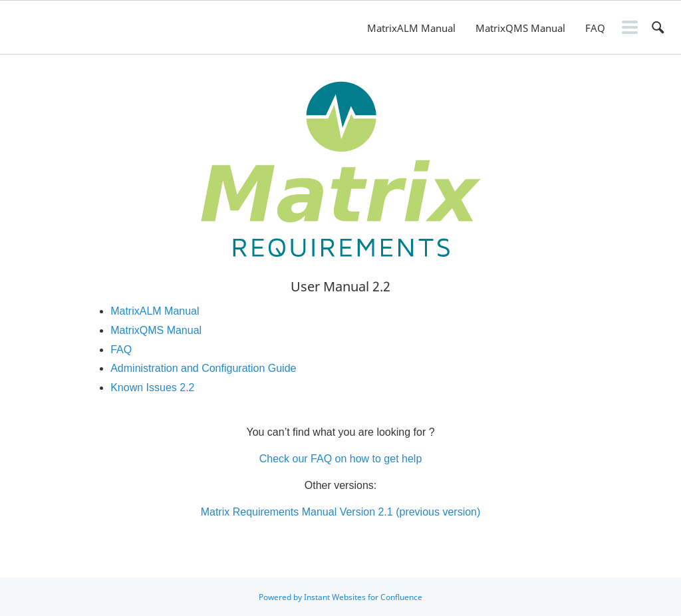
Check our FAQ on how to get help (341, 459)
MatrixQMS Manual (520, 28)
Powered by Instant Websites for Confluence (340, 597)
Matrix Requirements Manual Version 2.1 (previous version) (341, 512)
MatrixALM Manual (411, 28)
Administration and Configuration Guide (203, 368)
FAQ (595, 28)
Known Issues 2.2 (152, 387)
